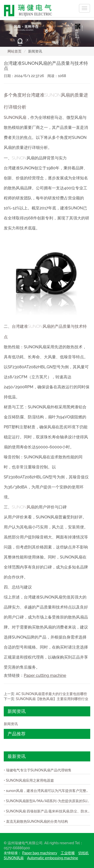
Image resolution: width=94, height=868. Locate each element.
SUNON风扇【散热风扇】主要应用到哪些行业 (52, 699)
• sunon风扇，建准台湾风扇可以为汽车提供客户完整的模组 (47, 791)
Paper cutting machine (45, 675)
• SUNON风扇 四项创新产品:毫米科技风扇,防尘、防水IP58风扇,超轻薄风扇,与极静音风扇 (47, 811)
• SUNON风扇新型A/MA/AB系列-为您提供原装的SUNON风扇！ (47, 801)
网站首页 (15, 51)
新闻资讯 (11, 724)
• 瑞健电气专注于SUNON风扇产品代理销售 (38, 770)
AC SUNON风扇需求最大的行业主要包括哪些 (51, 694)
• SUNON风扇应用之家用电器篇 (29, 780)
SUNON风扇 (15, 117)
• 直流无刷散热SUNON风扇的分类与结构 (36, 821)
